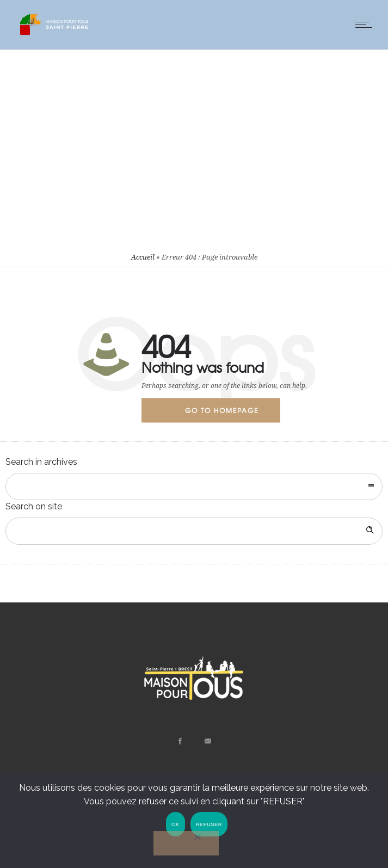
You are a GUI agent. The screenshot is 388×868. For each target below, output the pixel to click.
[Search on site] (194, 531)
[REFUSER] (186, 843)
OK (175, 824)
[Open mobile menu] (366, 24)
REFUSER (209, 824)
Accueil (143, 257)
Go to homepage (222, 410)
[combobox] (194, 487)
